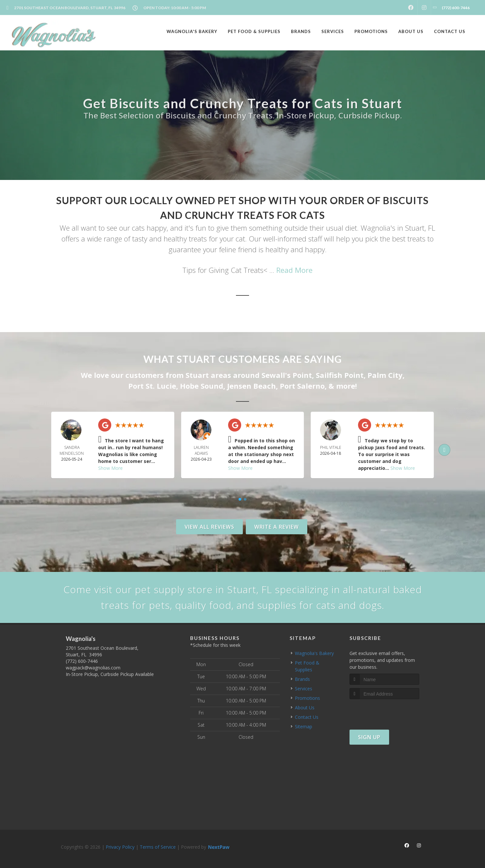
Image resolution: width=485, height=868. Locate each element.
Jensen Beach (251, 386)
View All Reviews (209, 527)
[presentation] (384, 711)
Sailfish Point (340, 375)
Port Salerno (302, 386)
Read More (294, 270)
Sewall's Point (287, 375)
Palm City (385, 375)
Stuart (197, 375)
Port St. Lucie (152, 386)
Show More (110, 468)
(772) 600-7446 (82, 661)
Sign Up (369, 737)
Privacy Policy (120, 847)
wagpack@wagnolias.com (93, 668)
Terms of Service (158, 847)
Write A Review (277, 527)
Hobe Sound (202, 386)
